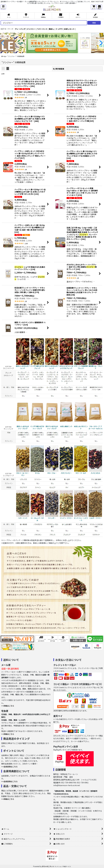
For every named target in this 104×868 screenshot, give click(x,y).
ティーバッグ (20, 29)
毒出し (52, 29)
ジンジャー (31, 29)
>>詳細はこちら (8, 706)
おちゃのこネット (48, 866)
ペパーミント (42, 29)
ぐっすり (59, 29)
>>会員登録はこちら (9, 767)
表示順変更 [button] (59, 69)
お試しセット (69, 29)
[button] (3, 7)
